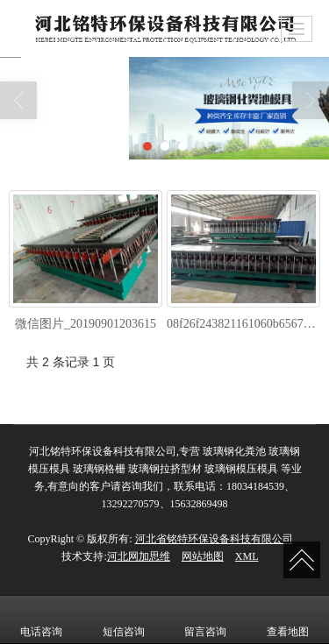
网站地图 (203, 556)
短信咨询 (124, 619)
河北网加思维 (139, 556)
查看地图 (288, 619)
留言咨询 (205, 619)
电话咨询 (41, 619)
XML (247, 556)
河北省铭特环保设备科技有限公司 (214, 539)
